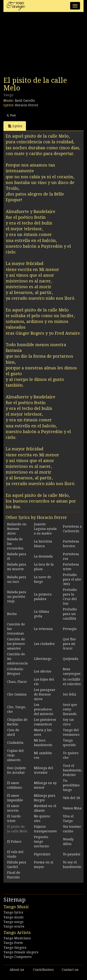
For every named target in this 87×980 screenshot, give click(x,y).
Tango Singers (15, 948)
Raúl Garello (25, 101)
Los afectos (43, 671)
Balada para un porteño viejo (17, 597)
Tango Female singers (21, 952)
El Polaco (14, 842)
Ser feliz (70, 694)
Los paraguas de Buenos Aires (45, 694)
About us (17, 970)
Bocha (12, 614)
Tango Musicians (17, 938)
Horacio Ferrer (27, 105)
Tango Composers (18, 957)
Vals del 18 (71, 798)
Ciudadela (15, 743)
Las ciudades (44, 644)
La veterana (43, 629)
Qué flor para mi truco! (69, 644)
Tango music (14, 917)
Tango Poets (13, 943)
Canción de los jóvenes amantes (16, 644)
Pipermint (42, 854)
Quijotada (71, 659)
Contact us (70, 970)
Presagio (70, 629)
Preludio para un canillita (70, 614)
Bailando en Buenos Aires (17, 529)
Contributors (43, 970)
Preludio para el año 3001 (72, 579)
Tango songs (13, 922)
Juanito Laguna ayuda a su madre (45, 529)
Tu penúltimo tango (71, 785)
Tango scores (14, 926)
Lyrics (15, 126)
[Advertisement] (38, 46)
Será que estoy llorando (70, 709)
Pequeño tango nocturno (41, 842)
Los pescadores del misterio (44, 709)
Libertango (43, 659)
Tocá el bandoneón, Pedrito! (73, 770)
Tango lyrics (13, 912)
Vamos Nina (72, 808)
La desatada (43, 556)
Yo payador (72, 854)
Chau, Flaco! (17, 682)
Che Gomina (17, 694)
